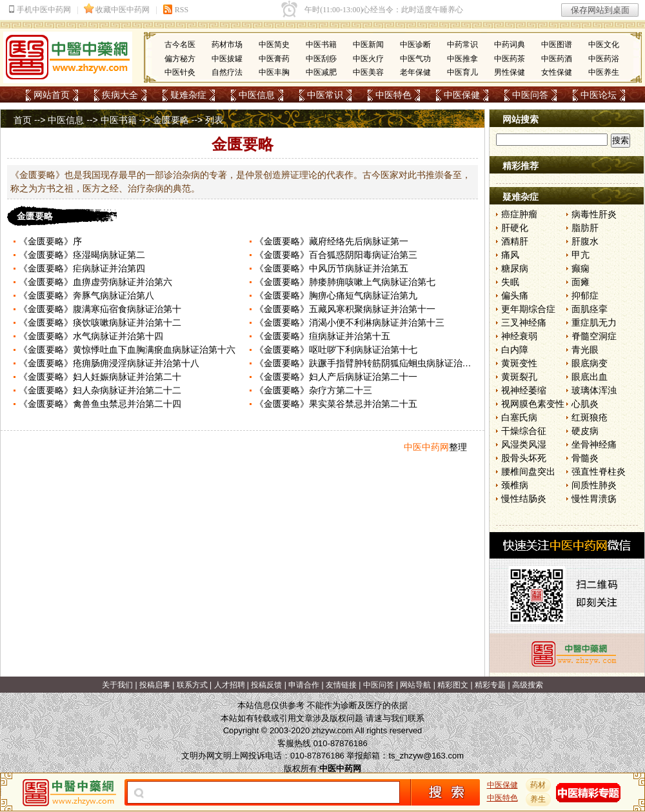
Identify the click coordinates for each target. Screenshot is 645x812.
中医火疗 (368, 59)
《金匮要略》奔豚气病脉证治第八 (86, 295)
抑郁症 (585, 295)
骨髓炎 (585, 458)
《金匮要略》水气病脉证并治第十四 (91, 336)
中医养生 (604, 72)
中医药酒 (557, 59)
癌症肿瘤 (519, 214)
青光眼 (585, 350)
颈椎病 (515, 485)
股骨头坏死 (524, 458)
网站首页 (52, 95)
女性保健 (557, 72)
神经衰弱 (519, 336)
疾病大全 (120, 95)
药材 (539, 785)
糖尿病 (515, 268)
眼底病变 (590, 363)
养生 (539, 799)
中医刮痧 (321, 59)
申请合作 (304, 685)
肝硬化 (515, 228)
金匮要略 (171, 120)
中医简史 (274, 45)
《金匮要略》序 (50, 241)
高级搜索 (528, 685)
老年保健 (415, 72)
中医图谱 (557, 45)
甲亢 (580, 255)
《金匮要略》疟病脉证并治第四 (82, 268)
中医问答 (530, 95)
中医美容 (368, 72)
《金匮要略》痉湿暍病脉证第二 (82, 255)
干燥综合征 (524, 431)
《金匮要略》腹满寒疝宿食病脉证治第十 (100, 309)
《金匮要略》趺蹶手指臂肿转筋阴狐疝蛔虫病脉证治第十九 (372, 363)
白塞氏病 (519, 417)
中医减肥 (321, 72)
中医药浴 (604, 59)
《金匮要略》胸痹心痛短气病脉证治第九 (336, 295)
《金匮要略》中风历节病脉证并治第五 (332, 268)
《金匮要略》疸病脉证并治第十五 (322, 336)
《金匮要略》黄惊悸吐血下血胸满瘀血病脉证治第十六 (127, 350)
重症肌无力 (594, 322)
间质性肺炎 (594, 485)
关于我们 (117, 685)
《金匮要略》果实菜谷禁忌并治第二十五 (336, 404)
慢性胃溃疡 (594, 499)
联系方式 (192, 685)
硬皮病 (585, 431)
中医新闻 (368, 45)
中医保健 (462, 95)
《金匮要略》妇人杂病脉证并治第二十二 (100, 390)
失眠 (510, 282)
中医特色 (393, 95)
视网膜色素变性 (533, 404)
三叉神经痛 (524, 322)
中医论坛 (599, 95)
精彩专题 (490, 685)
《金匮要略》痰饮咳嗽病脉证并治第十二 (100, 322)
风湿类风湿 (524, 444)
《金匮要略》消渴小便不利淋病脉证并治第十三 (350, 322)
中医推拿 (462, 59)
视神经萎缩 (524, 390)
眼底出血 (590, 377)
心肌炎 (585, 404)
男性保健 (510, 72)
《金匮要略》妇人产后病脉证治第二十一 (336, 377)
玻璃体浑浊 (594, 390)
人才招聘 (230, 685)
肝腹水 (585, 241)
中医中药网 (426, 447)
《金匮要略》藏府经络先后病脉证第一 (332, 241)
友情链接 (341, 685)
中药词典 (510, 45)
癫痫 (580, 268)
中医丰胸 (274, 72)
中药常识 (462, 45)
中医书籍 (321, 45)
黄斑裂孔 (519, 377)
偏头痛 (515, 295)
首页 (23, 120)
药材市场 (227, 45)
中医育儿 (462, 72)
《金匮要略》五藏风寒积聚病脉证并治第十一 (345, 309)
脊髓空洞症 (594, 336)
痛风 (510, 255)
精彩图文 (453, 685)
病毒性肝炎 (594, 214)
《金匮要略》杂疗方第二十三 (313, 390)
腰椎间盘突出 (528, 471)
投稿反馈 (266, 685)
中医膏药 (274, 59)
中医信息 (257, 95)
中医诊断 (415, 45)
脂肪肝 (585, 228)
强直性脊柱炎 (599, 471)
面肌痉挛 (590, 309)
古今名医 (180, 45)
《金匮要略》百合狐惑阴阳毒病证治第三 (336, 255)
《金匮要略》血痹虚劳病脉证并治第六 (95, 282)
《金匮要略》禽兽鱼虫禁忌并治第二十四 (100, 404)
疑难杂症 (188, 95)
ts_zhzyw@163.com (426, 756)
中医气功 (415, 59)
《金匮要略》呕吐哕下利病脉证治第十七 (336, 350)
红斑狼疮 (590, 417)
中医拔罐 (227, 59)
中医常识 (325, 95)
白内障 (515, 350)
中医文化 (604, 45)
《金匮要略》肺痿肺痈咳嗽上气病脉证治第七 (345, 282)
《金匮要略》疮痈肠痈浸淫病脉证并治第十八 (109, 363)
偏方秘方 (180, 59)
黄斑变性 (519, 363)
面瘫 (580, 282)
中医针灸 (180, 72)
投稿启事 (155, 685)
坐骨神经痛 (594, 444)
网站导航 (415, 685)
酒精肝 (515, 241)
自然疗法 (227, 72)
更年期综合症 (528, 309)
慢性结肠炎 (524, 499)
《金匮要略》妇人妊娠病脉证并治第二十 (100, 377)
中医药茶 (510, 59)
